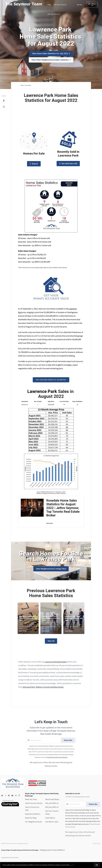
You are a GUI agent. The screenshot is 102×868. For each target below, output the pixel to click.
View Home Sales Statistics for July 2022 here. (51, 380)
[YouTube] (12, 796)
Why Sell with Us (60, 5)
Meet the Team (31, 799)
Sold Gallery (50, 818)
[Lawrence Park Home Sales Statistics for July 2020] (28, 618)
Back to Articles (26, 85)
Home (49, 5)
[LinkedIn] (9, 796)
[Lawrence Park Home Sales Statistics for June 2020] (74, 618)
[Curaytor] (10, 806)
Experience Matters (33, 814)
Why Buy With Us (52, 807)
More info (72, 865)
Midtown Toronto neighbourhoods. (50, 687)
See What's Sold (52, 822)
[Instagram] (16, 796)
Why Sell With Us (52, 803)
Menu (80, 5)
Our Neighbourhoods (33, 822)
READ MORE (50, 523)
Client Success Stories (34, 803)
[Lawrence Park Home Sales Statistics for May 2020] (51, 618)
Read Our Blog (31, 818)
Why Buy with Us (54, 14)
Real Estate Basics (52, 799)
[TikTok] (19, 796)
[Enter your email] (45, 740)
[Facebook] (2, 796)
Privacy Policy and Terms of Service (57, 757)
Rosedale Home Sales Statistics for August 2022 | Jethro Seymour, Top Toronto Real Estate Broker (63, 508)
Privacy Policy (97, 843)
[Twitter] (6, 796)
